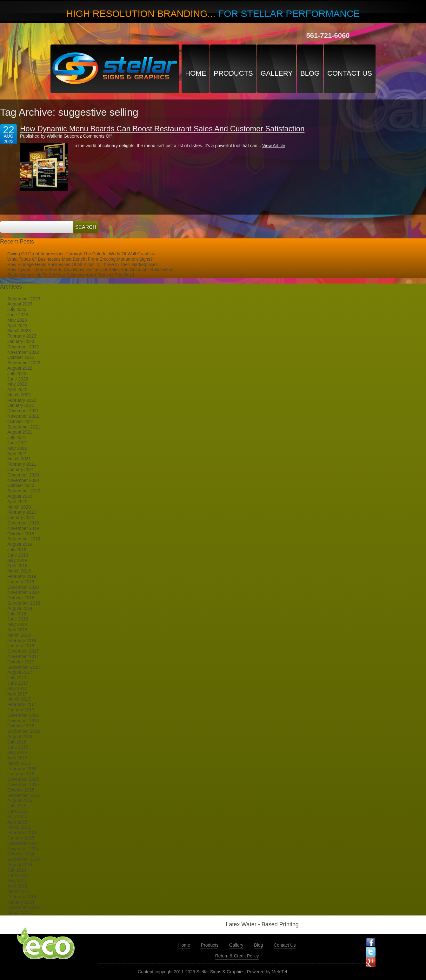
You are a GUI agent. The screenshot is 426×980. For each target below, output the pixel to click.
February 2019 (22, 576)
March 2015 (19, 827)
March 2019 (19, 571)
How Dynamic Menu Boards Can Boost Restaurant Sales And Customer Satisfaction (162, 129)
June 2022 (18, 379)
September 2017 (24, 667)
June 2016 (18, 747)
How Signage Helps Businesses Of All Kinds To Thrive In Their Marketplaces (83, 264)
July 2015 (17, 806)
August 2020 (20, 496)
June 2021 (18, 443)
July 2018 (17, 614)
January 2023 (21, 341)
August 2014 (20, 865)
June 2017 (18, 683)
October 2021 (21, 421)
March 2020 (19, 507)
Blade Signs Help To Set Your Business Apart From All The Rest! (71, 275)
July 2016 (17, 742)
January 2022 (21, 405)
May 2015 (17, 817)
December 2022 (23, 347)
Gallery (277, 73)
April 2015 (17, 822)
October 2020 (21, 485)
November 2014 (23, 849)
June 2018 (18, 619)
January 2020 (21, 517)
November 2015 (23, 785)
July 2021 (17, 437)
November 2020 (23, 480)
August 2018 (20, 608)
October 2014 (21, 854)
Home (196, 73)
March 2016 (19, 763)
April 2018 (17, 630)
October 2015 (21, 790)
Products (233, 73)
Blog (310, 73)
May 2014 (17, 881)
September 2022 (24, 363)
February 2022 (22, 400)
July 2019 (17, 550)
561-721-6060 (328, 35)
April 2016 (17, 758)
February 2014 (22, 897)
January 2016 (21, 774)
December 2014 (23, 843)
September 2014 (24, 859)
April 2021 (17, 454)
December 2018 (23, 587)
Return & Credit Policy (237, 956)
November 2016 (23, 721)
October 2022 (21, 357)
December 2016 (23, 715)
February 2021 (22, 464)
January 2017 (21, 710)
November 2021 (23, 416)
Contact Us (350, 73)
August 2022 (20, 368)
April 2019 (17, 565)
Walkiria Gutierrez (64, 136)
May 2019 (17, 560)
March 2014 (19, 891)
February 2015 (22, 833)
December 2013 (23, 907)
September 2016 (24, 731)
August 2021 (20, 432)
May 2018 (17, 624)
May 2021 (17, 448)
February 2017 (22, 704)
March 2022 (19, 395)
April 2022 (17, 389)
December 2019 (23, 523)
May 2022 (17, 384)
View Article (274, 146)
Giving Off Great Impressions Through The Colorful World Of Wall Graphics (81, 254)
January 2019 (21, 582)
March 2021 (19, 459)
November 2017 (23, 656)
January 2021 (21, 469)
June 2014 (18, 875)
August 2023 (20, 304)
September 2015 (24, 795)
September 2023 (24, 299)
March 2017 (19, 699)
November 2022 (23, 352)
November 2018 (23, 592)
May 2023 (17, 320)
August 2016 (20, 737)
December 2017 (23, 651)
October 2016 (21, 726)
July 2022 (17, 373)
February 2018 (22, 641)
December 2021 (23, 411)
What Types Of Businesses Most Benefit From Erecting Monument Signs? (80, 259)
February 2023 (22, 336)
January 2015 (21, 838)
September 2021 (24, 427)
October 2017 (21, 662)
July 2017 (17, 678)
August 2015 (20, 800)
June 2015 (18, 811)
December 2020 (23, 475)
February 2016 (22, 769)
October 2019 (21, 534)
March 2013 (19, 913)
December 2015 (23, 779)
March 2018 (19, 635)
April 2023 (17, 326)
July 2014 (17, 870)
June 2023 (18, 315)
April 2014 (17, 886)
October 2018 (21, 598)
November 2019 (23, 528)
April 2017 (17, 694)
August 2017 (20, 672)
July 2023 (17, 309)
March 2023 (19, 331)
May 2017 (17, 689)
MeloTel (279, 972)
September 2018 (24, 603)
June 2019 (18, 555)
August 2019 (20, 544)
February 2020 (22, 512)
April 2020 (17, 502)
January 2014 (21, 902)
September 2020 (24, 491)
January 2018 (21, 646)
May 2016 (17, 752)
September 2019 (24, 539)
